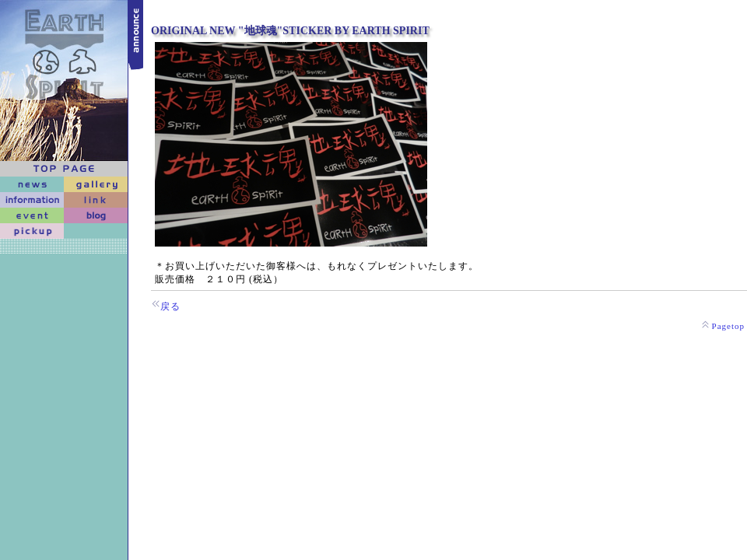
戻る (170, 306)
